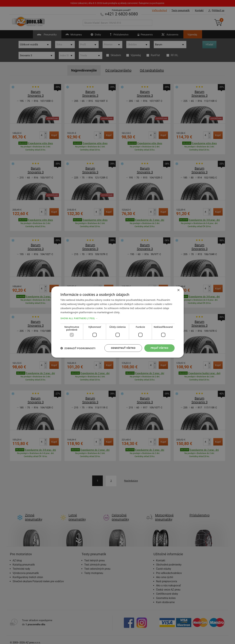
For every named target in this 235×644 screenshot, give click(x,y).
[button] (117, 318)
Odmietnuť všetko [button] (123, 348)
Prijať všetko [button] (159, 348)
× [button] (178, 290)
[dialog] (117, 322)
